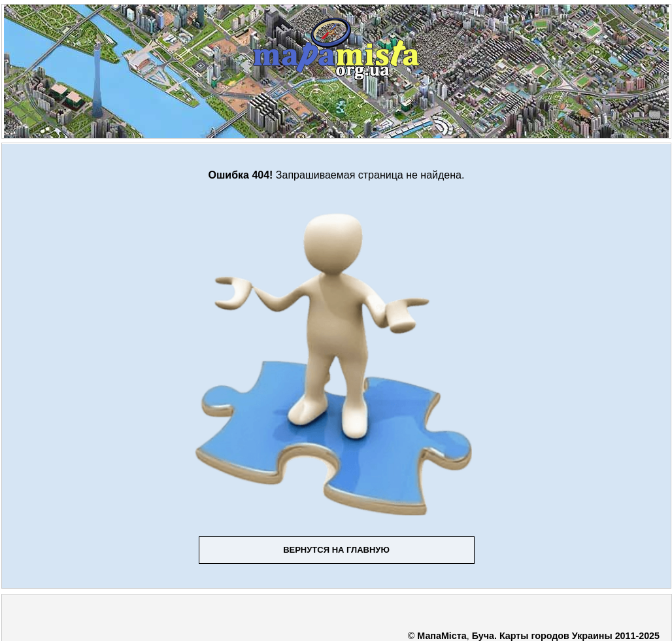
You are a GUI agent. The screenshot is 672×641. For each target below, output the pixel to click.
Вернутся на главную (336, 550)
